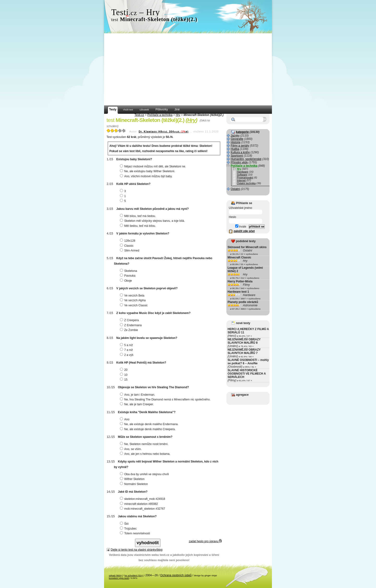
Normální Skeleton (135, 484)
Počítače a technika (160, 115)
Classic (127, 246)
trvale (241, 227)
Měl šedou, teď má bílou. (138, 226)
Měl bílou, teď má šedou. (138, 216)
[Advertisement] (188, 69)
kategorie (242, 132)
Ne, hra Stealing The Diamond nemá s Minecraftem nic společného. (166, 400)
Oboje (126, 281)
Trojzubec (129, 529)
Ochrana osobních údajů (176, 575)
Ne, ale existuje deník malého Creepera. (148, 429)
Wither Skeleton (133, 479)
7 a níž (127, 350)
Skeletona (129, 271)
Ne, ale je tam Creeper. (137, 404)
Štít (125, 524)
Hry (178, 115)
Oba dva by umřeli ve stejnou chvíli (145, 474)
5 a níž (127, 345)
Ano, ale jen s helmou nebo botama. (146, 454)
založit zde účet (244, 231)
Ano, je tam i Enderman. (138, 395)
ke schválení (134, 575)
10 (124, 375)
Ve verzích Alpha (133, 300)
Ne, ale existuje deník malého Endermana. (150, 424)
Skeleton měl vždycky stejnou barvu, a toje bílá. (153, 221)
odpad (116, 575)
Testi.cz (139, 115)
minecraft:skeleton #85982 (140, 504)
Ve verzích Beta (133, 296)
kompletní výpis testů (119, 578)
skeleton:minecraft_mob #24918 (143, 499)
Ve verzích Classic (134, 305)
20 (124, 370)
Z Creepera (130, 320)
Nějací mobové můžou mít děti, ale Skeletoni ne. (153, 166)
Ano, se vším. (131, 449)
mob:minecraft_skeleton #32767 (143, 509)
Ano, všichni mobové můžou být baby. (147, 176)
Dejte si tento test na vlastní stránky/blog (137, 550)
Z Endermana (131, 325)
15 (124, 380)
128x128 (128, 241)
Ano (125, 419)
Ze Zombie (129, 330)
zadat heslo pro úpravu (205, 541)
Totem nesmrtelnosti (135, 533)
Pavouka (128, 276)
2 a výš (127, 355)
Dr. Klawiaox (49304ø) (164, 131)
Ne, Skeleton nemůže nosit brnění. (145, 444)
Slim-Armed (130, 251)
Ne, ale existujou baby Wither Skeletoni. (148, 171)
